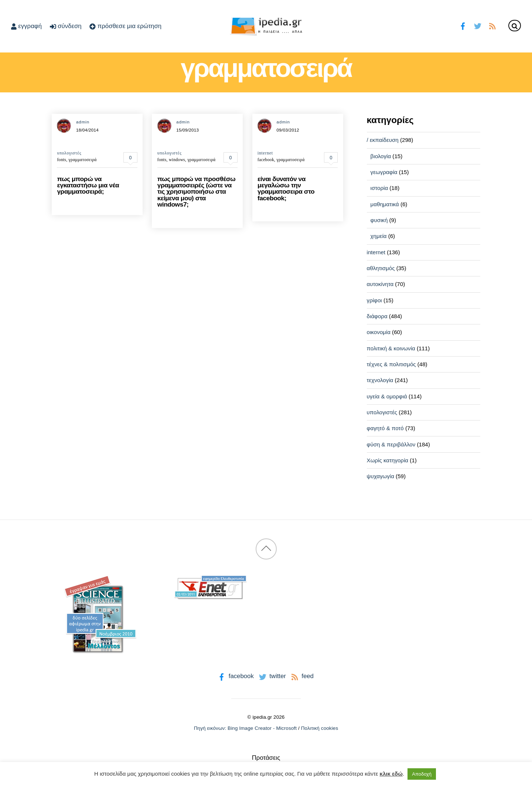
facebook (266, 160)
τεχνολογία (380, 380)
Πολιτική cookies (320, 728)
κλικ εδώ (391, 774)
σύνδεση (66, 26)
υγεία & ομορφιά (387, 396)
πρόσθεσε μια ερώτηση (125, 26)
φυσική (379, 220)
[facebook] (463, 25)
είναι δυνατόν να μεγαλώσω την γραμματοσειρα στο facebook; (286, 188)
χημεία (379, 236)
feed (302, 676)
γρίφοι (374, 300)
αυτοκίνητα (380, 284)
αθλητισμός (381, 268)
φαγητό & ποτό (385, 428)
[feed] (492, 25)
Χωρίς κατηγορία (388, 460)
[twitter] (478, 25)
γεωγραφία (384, 172)
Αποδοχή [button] (422, 774)
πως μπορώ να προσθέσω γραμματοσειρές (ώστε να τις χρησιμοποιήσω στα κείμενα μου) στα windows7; (197, 192)
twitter (272, 676)
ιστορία (379, 188)
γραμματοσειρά (83, 160)
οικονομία (379, 332)
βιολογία (381, 156)
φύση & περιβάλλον (391, 444)
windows (177, 160)
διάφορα (377, 316)
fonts (62, 160)
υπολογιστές (69, 153)
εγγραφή (26, 26)
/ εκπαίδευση (383, 140)
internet (265, 153)
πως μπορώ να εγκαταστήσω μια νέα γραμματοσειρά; (88, 185)
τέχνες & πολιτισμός (391, 364)
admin (83, 122)
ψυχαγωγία (381, 476)
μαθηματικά (385, 204)
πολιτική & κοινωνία (391, 348)
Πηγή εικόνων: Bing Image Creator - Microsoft (245, 728)
